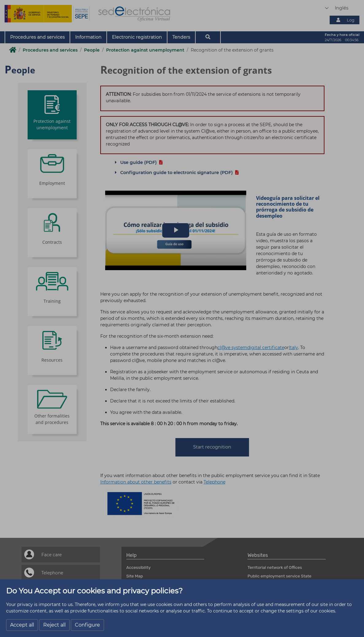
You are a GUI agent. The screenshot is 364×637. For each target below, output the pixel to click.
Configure (87, 625)
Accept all (22, 625)
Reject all (54, 625)
